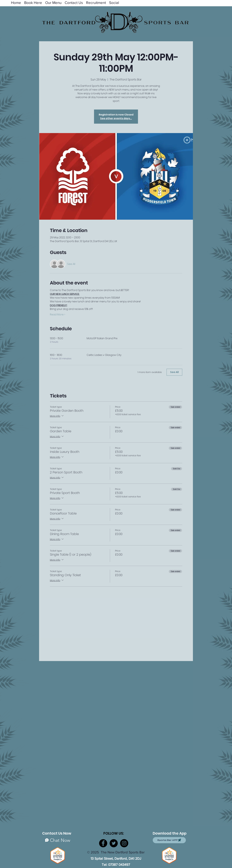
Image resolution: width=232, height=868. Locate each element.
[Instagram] (124, 843)
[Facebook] (103, 843)
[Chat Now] (58, 840)
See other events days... (116, 118)
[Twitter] (114, 843)
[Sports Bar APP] (169, 840)
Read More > (58, 315)
